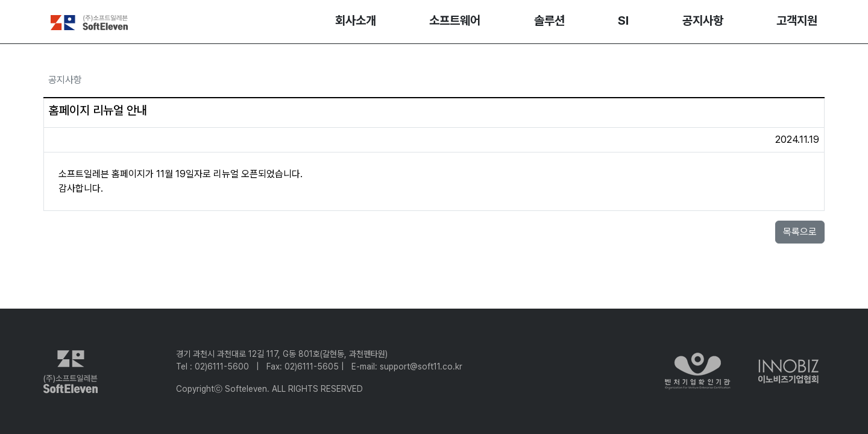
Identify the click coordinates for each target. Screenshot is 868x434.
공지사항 (703, 20)
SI (623, 20)
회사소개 (356, 20)
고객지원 (797, 20)
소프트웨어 (455, 20)
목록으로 (800, 232)
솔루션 (549, 20)
